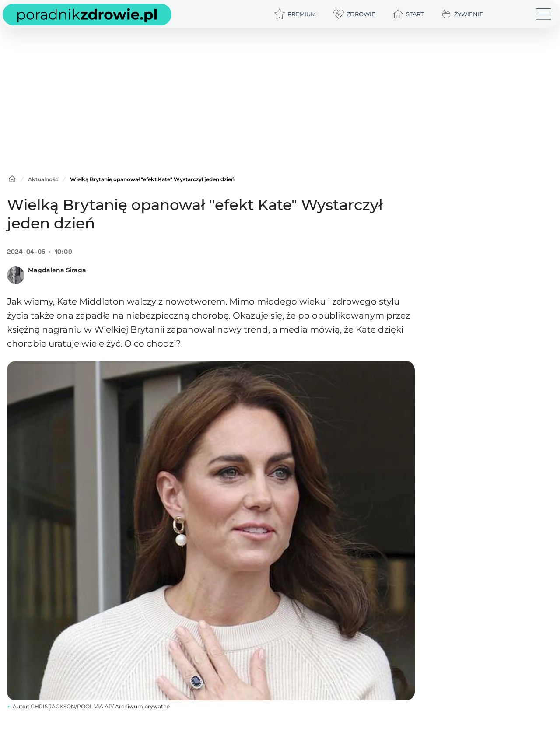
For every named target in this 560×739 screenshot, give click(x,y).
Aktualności (44, 179)
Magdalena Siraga (57, 270)
